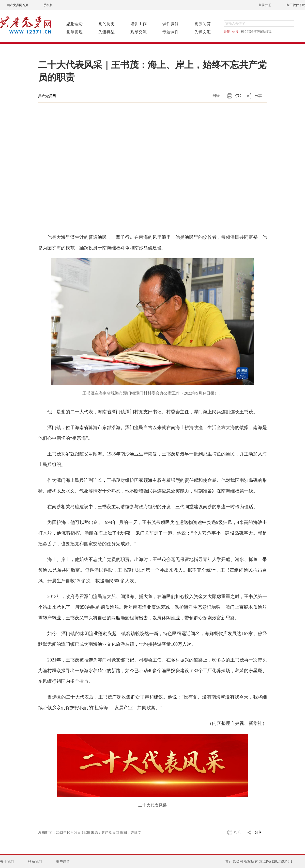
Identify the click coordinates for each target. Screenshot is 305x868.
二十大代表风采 (152, 805)
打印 (238, 96)
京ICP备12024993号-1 (276, 862)
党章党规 (74, 32)
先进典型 (106, 32)
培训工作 (139, 24)
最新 (227, 32)
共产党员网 (47, 96)
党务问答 (203, 24)
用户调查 (63, 862)
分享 (258, 96)
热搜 (235, 32)
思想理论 (74, 24)
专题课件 (171, 32)
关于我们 (7, 862)
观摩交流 (139, 32)
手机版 (48, 5)
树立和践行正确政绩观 (256, 32)
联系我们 (35, 862)
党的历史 (106, 24)
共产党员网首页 (18, 5)
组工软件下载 (296, 5)
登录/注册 (265, 5)
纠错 (216, 96)
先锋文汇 (203, 32)
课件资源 (171, 24)
